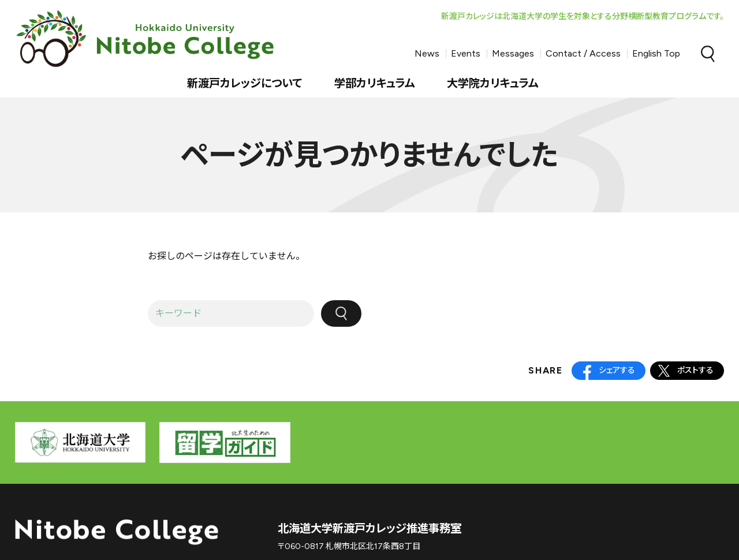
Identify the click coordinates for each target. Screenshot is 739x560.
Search (708, 54)
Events (466, 53)
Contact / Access (583, 53)
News (427, 53)
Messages (513, 53)
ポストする (695, 370)
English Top (656, 53)
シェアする (617, 370)
